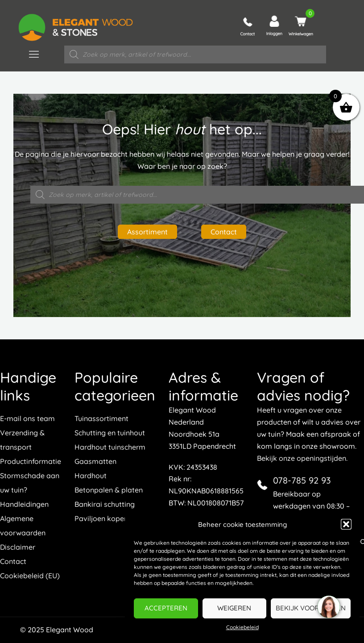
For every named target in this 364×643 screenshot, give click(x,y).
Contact (224, 232)
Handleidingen (24, 504)
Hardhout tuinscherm (110, 447)
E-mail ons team (27, 418)
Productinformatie (31, 461)
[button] (346, 524)
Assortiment (147, 232)
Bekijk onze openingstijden (302, 458)
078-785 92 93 (302, 480)
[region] (328, 607)
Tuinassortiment (101, 418)
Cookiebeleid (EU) (30, 576)
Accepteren (166, 608)
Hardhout (91, 476)
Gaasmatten (95, 461)
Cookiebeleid (242, 627)
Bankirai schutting (105, 504)
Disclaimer (18, 547)
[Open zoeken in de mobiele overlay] (195, 54)
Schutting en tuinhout (110, 433)
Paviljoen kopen (101, 518)
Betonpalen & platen (109, 490)
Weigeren (234, 608)
